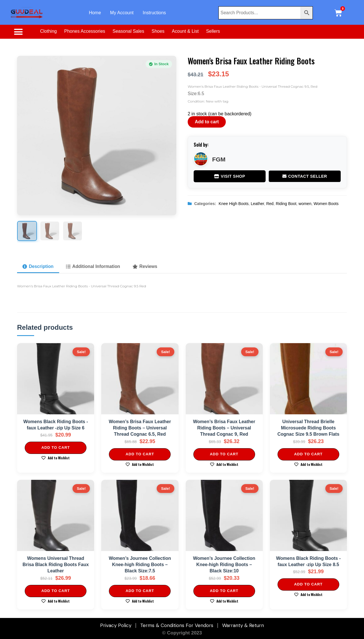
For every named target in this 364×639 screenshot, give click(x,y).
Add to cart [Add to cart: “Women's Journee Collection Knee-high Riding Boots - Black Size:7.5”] (140, 591)
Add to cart (207, 122)
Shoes (158, 31)
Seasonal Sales (128, 31)
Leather (258, 204)
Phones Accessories (85, 31)
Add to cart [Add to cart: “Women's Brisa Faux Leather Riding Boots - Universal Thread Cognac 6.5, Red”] (140, 454)
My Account (122, 13)
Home (95, 13)
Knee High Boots (234, 204)
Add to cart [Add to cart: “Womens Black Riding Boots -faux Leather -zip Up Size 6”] (55, 448)
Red (270, 204)
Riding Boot (286, 204)
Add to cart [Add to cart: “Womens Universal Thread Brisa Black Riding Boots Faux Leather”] (55, 591)
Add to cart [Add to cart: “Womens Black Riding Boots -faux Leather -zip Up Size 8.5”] (308, 584)
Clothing (48, 31)
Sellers (213, 31)
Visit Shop (230, 176)
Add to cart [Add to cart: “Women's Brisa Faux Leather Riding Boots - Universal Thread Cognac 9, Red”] (224, 454)
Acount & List (185, 31)
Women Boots (326, 204)
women (305, 204)
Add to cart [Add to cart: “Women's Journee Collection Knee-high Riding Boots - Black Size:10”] (224, 591)
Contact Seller (305, 176)
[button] (18, 32)
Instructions (154, 13)
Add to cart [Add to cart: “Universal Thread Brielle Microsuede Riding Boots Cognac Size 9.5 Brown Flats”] (308, 454)
